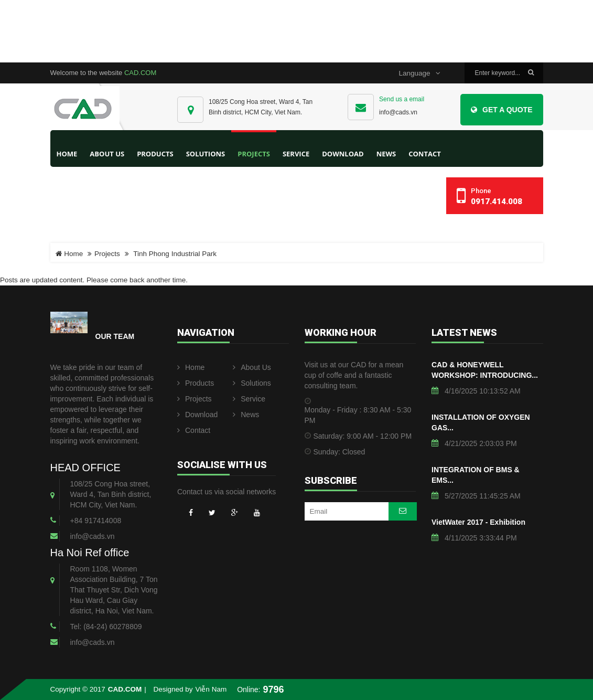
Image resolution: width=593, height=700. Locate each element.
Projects (107, 254)
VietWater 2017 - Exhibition (478, 522)
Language (419, 73)
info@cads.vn (398, 112)
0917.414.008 (497, 201)
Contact (194, 430)
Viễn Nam (211, 689)
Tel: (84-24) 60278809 (106, 627)
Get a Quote (502, 110)
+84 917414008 (96, 521)
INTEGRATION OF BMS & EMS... (476, 475)
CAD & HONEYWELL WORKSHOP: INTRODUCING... (485, 370)
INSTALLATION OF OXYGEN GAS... (481, 422)
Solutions (252, 383)
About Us (252, 367)
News (246, 415)
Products (196, 383)
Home (67, 154)
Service (249, 399)
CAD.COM (140, 73)
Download (197, 415)
